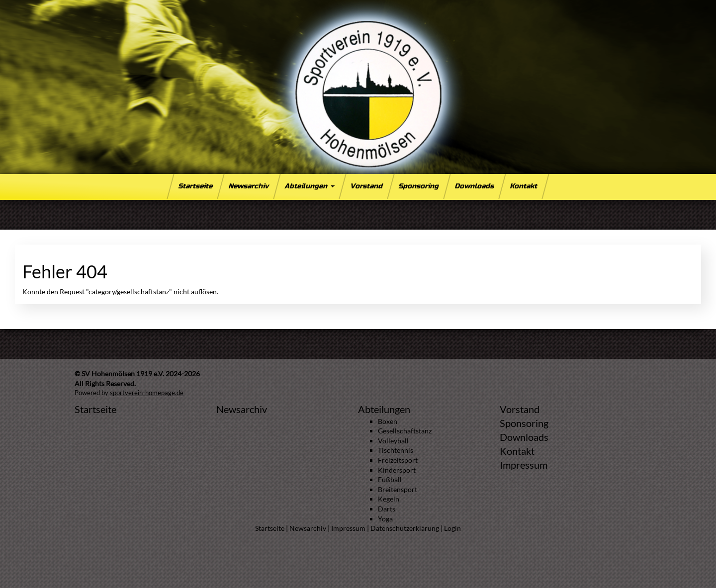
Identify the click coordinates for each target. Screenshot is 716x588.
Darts (387, 509)
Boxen (388, 421)
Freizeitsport (398, 460)
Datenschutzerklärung (405, 528)
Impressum (524, 465)
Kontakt (524, 186)
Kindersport (397, 470)
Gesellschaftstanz (405, 431)
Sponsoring (419, 186)
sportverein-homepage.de (147, 393)
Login (452, 528)
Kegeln (389, 499)
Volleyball (393, 441)
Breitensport (398, 489)
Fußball (390, 479)
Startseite (196, 186)
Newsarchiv (249, 186)
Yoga (385, 519)
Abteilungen (310, 186)
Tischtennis (396, 450)
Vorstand (367, 186)
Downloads (475, 186)
